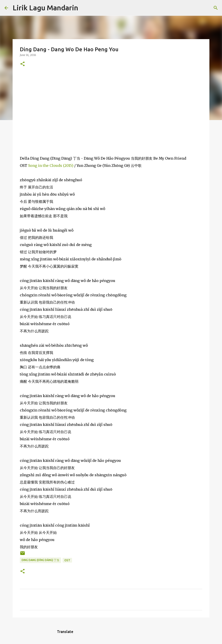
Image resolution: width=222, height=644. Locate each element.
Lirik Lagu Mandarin (45, 8)
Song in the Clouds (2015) (51, 165)
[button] (23, 64)
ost (67, 560)
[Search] (84, 8)
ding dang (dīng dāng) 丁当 (40, 560)
